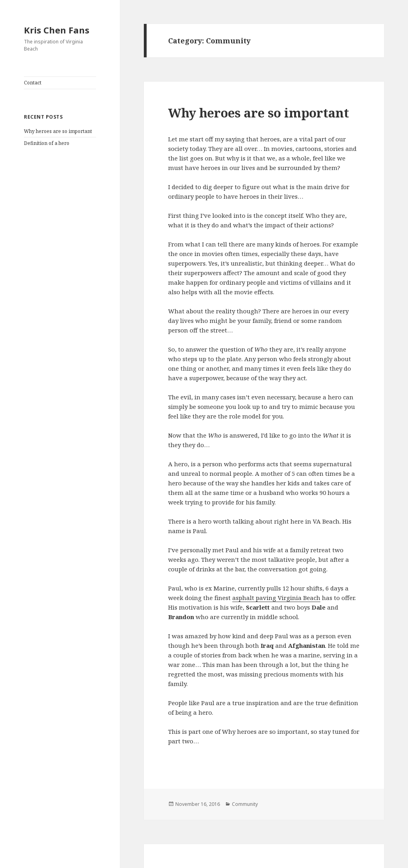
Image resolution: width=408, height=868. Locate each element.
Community (245, 804)
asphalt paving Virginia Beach (276, 598)
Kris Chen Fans (57, 30)
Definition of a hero (47, 143)
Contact (33, 83)
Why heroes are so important (58, 131)
